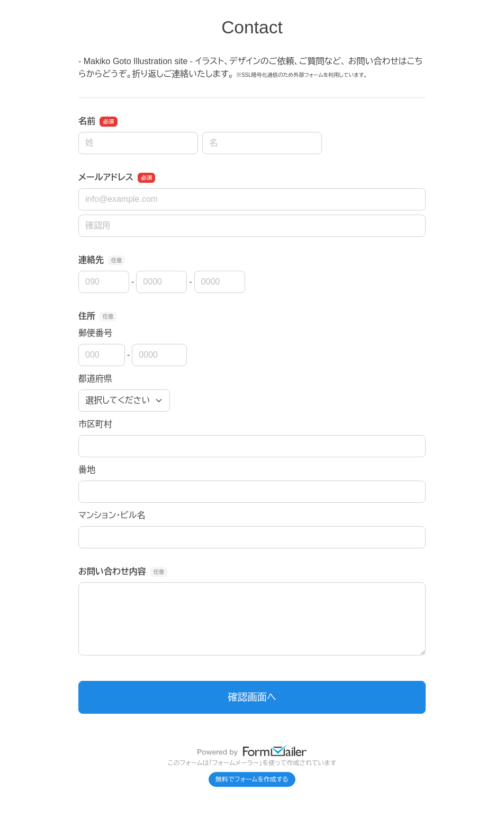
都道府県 (95, 379)
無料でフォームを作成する (252, 779)
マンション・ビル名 (112, 515)
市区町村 (95, 424)
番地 (87, 470)
